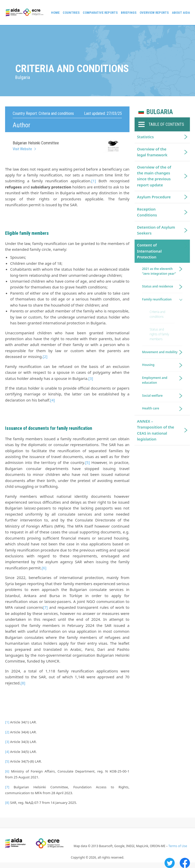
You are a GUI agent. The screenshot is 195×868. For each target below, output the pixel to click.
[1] (94, 181)
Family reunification (157, 299)
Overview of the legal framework (152, 152)
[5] (87, 462)
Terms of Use (178, 846)
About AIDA (181, 13)
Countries (71, 13)
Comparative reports (100, 13)
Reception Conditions (147, 212)
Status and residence (158, 286)
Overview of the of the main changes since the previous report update (154, 176)
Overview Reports (154, 13)
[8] (23, 683)
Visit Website (22, 149)
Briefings (129, 13)
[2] (45, 356)
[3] (91, 378)
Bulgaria (160, 112)
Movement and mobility (160, 352)
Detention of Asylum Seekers (156, 230)
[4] (53, 400)
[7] (45, 607)
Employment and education (155, 380)
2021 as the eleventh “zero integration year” (159, 271)
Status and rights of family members (159, 334)
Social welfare (152, 396)
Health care (151, 408)
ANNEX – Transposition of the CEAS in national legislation (156, 430)
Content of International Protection (149, 251)
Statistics (145, 137)
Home (55, 13)
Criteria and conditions (158, 314)
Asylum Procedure (154, 197)
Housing (148, 365)
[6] (44, 568)
